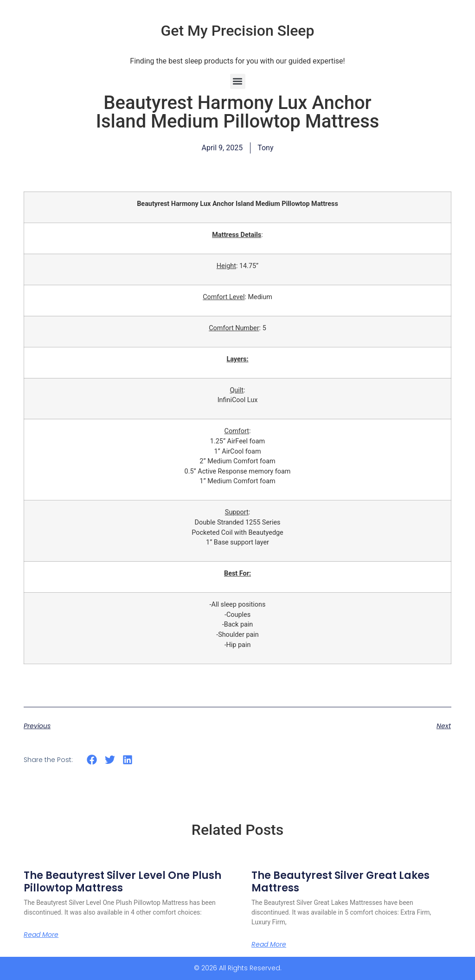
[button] (238, 81)
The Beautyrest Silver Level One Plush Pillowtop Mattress (122, 881)
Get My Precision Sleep (238, 31)
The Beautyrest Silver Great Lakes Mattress (340, 881)
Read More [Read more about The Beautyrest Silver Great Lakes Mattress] (269, 944)
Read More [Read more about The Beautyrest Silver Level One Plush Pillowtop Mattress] (41, 935)
